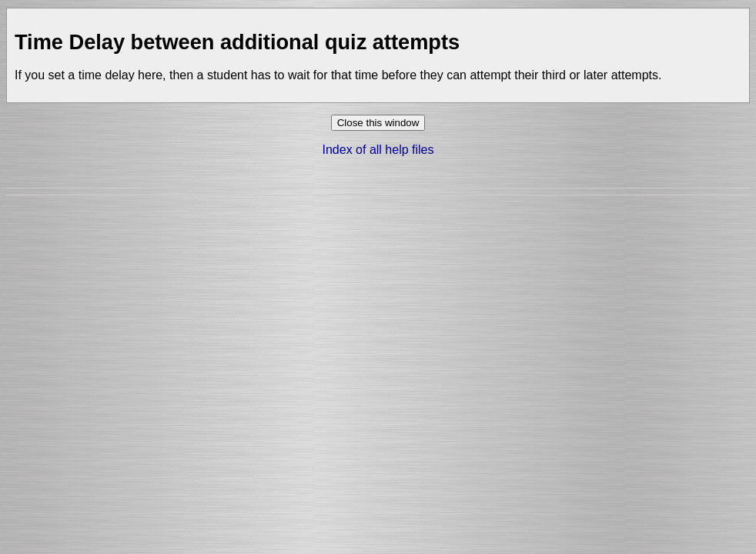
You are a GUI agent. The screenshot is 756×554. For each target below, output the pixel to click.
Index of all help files (378, 150)
